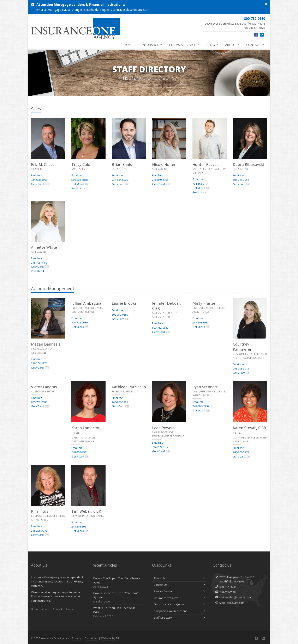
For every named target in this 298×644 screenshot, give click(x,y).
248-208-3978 (39, 531)
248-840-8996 (160, 180)
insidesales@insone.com (133, 10)
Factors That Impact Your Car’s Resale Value (119, 582)
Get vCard (40, 184)
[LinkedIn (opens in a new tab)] (262, 35)
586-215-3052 (241, 180)
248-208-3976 (39, 363)
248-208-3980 (201, 406)
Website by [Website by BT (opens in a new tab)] (110, 638)
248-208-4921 (79, 452)
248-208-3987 (201, 322)
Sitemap (70, 609)
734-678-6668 (39, 180)
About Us (179, 578)
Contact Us (179, 585)
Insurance (152, 45)
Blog (212, 45)
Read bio (78, 188)
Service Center (179, 591)
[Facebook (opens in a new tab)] (256, 35)
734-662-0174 (201, 184)
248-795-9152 (39, 263)
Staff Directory (179, 618)
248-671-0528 (227, 592)
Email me (37, 175)
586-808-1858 (79, 180)
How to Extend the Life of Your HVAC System (119, 597)
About (232, 45)
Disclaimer (91, 638)
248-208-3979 (241, 452)
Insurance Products (179, 598)
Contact (255, 45)
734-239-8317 (160, 447)
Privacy (77, 638)
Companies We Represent (179, 611)
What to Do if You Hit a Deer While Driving (119, 612)
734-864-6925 (120, 180)
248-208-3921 (120, 402)
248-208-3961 (79, 526)
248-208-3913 (241, 368)
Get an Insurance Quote (179, 604)
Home (129, 45)
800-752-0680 (79, 322)
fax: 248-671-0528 (235, 23)
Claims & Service (184, 45)
